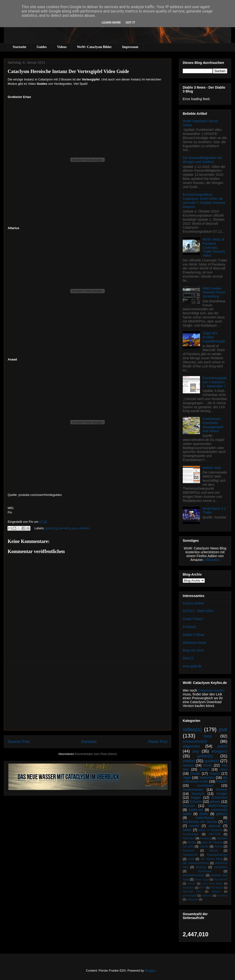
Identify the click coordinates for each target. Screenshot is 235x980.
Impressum (130, 47)
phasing (201, 867)
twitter (187, 830)
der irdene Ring (211, 859)
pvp (196, 751)
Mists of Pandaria (210, 830)
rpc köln (188, 846)
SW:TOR (215, 834)
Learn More (111, 22)
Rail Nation (217, 888)
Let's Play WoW (212, 883)
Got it (130, 22)
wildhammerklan (194, 875)
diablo (204, 814)
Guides (42, 47)
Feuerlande (220, 879)
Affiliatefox (212, 560)
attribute (222, 838)
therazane (205, 871)
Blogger (150, 971)
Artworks (189, 851)
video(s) (84, 528)
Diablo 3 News (194, 635)
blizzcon (189, 806)
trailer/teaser (205, 818)
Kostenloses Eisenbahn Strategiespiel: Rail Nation (213, 425)
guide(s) (51, 528)
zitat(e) (189, 761)
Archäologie (191, 834)
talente (204, 846)
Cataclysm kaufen (211, 690)
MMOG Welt (212, 468)
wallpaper (193, 899)
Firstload (189, 627)
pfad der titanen (212, 842)
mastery (206, 838)
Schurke (196, 802)
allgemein (191, 746)
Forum (191, 883)
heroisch (64, 528)
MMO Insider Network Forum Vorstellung (214, 292)
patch (222, 746)
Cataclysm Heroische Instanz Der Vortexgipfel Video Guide (68, 71)
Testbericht (190, 855)
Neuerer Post (19, 742)
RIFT (202, 888)
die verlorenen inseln (205, 780)
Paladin (222, 781)
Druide (195, 773)
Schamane (219, 797)
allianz (204, 769)
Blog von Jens (193, 650)
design (192, 842)
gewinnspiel (190, 895)
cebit (191, 859)
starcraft (214, 826)
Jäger (187, 778)
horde (208, 765)
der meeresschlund (196, 863)
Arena (218, 846)
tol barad (222, 895)
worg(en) (219, 751)
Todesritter (207, 778)
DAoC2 (188, 658)
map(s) (215, 773)
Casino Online (193, 603)
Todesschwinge (217, 855)
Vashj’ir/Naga (217, 806)
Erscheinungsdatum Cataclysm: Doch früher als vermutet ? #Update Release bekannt (204, 201)
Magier (196, 797)
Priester (222, 790)
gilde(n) (222, 814)
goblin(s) (205, 756)
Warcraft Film (192, 891)
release (188, 765)
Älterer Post (158, 742)
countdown (205, 785)
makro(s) (207, 895)
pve (74, 528)
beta (208, 736)
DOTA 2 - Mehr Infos (198, 611)
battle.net (196, 810)
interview (189, 838)
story (224, 769)
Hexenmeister (193, 790)
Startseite (20, 47)
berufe (194, 826)
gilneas (215, 802)
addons (216, 891)
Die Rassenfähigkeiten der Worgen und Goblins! (202, 160)
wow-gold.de (192, 666)
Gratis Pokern (193, 619)
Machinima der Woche (200, 822)
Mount (214, 851)
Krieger (222, 794)
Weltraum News (195, 643)
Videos (62, 47)
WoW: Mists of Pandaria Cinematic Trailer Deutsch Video (214, 247)
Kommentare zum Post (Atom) (96, 754)
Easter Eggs (202, 879)
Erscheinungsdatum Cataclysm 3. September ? (215, 382)
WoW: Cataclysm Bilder (94, 47)
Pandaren (189, 888)
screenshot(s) (195, 741)
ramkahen (221, 867)
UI (226, 822)
